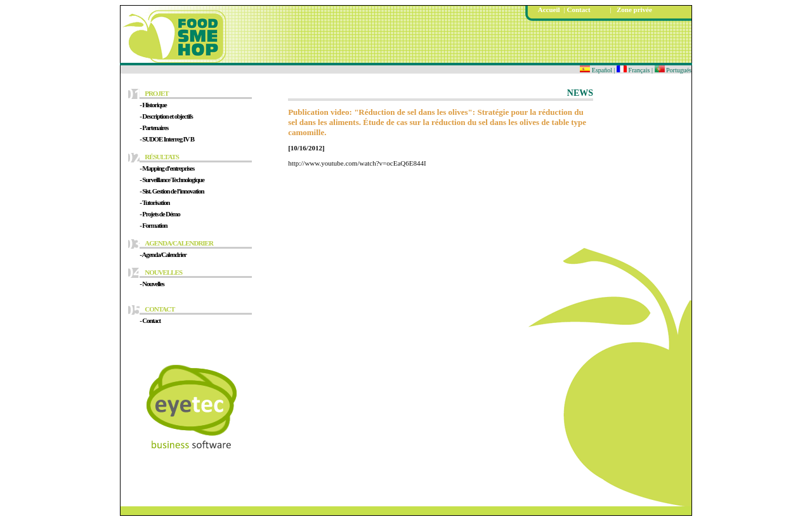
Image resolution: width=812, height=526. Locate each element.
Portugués (673, 70)
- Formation (153, 225)
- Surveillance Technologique (172, 180)
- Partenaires (154, 128)
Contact (578, 10)
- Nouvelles (152, 284)
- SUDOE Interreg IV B (167, 139)
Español (596, 70)
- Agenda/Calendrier (163, 254)
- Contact (150, 320)
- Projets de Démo (160, 214)
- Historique (153, 105)
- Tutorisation (154, 202)
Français (634, 70)
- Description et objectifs (166, 116)
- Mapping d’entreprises (167, 168)
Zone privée (632, 10)
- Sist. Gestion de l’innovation (172, 191)
